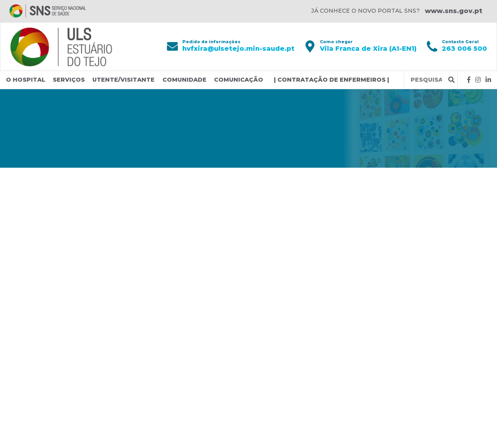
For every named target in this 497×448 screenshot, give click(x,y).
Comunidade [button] (184, 80)
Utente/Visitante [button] (123, 80)
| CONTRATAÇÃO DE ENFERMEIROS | (332, 80)
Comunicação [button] (239, 80)
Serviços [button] (69, 80)
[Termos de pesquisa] (426, 80)
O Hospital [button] (26, 80)
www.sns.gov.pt (454, 11)
